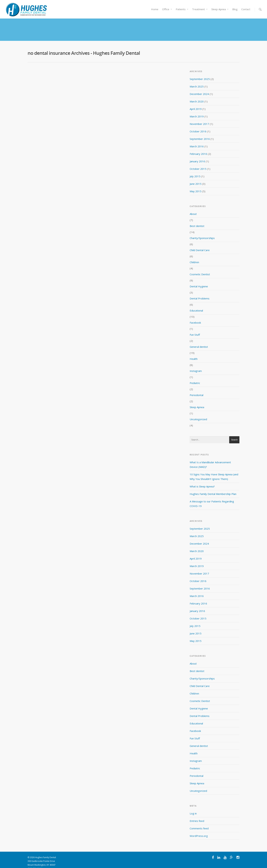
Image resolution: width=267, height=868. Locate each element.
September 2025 (200, 73)
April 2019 (196, 103)
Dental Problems (200, 292)
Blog (235, 9)
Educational (196, 305)
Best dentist (197, 220)
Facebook (195, 317)
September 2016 (200, 133)
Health (194, 353)
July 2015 (195, 170)
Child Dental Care (200, 244)
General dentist (199, 341)
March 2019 (197, 110)
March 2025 (197, 80)
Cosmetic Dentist (200, 268)
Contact (246, 9)
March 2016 (197, 140)
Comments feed (199, 822)
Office (167, 9)
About (193, 208)
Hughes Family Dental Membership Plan (213, 488)
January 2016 (197, 155)
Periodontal (197, 389)
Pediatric (195, 377)
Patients (182, 9)
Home (155, 9)
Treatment (200, 9)
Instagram (196, 365)
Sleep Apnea (220, 9)
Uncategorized (198, 413)
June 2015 (196, 178)
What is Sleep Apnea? (202, 480)
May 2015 (196, 185)
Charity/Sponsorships (202, 232)
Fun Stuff (195, 329)
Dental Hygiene (199, 280)
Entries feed (197, 815)
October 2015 (198, 163)
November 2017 (199, 118)
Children (194, 256)
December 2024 (199, 88)
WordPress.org (199, 830)
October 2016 (198, 125)
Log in (193, 807)
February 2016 (198, 148)
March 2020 (197, 95)
